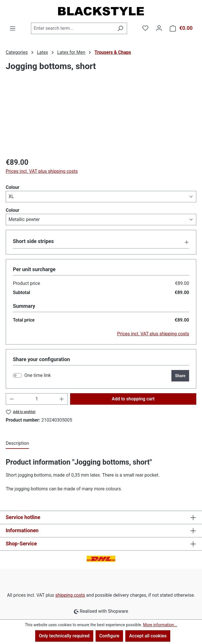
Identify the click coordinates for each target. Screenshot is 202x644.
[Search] (120, 28)
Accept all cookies (148, 636)
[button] (101, 242)
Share (180, 376)
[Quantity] (37, 399)
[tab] (17, 444)
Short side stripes (33, 241)
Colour (13, 187)
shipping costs (70, 595)
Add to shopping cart (133, 399)
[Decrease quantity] (12, 399)
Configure (109, 636)
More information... (160, 625)
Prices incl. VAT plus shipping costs (42, 171)
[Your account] (159, 28)
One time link (38, 375)
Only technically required (64, 636)
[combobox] (72, 28)
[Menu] (13, 28)
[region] (101, 120)
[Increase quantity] (62, 399)
